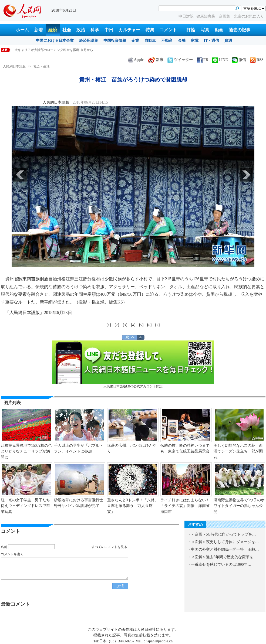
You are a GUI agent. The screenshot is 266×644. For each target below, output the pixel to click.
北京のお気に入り (249, 16)
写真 (205, 30)
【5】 (141, 325)
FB (203, 60)
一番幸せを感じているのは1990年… (221, 565)
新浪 (156, 60)
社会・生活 (42, 66)
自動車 (150, 41)
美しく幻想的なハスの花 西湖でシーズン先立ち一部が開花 (238, 451)
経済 (53, 30)
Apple (136, 60)
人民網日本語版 (14, 66)
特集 (150, 30)
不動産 (167, 41)
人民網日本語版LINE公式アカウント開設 (133, 364)
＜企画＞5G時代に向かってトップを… (223, 534)
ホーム (22, 30)
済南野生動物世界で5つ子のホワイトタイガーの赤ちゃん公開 (239, 506)
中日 (109, 30)
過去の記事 (240, 30)
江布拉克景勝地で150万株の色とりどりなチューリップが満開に (26, 451)
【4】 (133, 325)
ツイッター (180, 60)
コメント (168, 30)
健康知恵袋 (206, 16)
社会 (67, 30)
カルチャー (129, 30)
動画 (219, 30)
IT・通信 (212, 41)
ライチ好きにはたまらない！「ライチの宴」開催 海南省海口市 (185, 506)
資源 (228, 41)
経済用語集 (89, 41)
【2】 (117, 325)
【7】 (157, 325)
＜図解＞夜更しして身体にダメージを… (225, 542)
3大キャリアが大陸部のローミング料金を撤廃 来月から (53, 50)
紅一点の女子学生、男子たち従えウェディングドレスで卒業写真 (25, 506)
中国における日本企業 (55, 41)
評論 (191, 30)
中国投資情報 (115, 41)
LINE (220, 60)
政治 (81, 30)
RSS (257, 60)
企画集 (225, 16)
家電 (195, 41)
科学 (95, 30)
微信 (239, 60)
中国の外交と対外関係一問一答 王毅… (225, 549)
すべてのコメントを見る (109, 547)
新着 (39, 30)
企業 (135, 41)
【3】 (125, 325)
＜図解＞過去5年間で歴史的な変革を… (224, 557)
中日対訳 (186, 16)
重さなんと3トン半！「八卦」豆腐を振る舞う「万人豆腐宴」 (133, 506)
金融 (182, 41)
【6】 (149, 325)
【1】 (109, 325)
